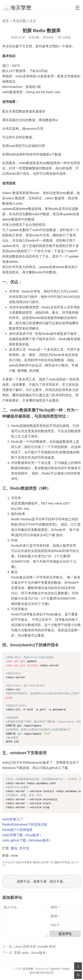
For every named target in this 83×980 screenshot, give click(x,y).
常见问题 (19, 21)
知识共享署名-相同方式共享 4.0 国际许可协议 (43, 862)
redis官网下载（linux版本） (22, 835)
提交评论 (65, 934)
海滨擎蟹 (17, 8)
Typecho (54, 969)
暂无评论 (48, 37)
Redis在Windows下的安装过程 (25, 824)
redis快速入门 (13, 819)
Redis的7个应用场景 (17, 830)
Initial (66, 969)
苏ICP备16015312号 (41, 973)
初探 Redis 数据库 (42, 31)
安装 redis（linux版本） (31, 953)
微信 (14, 848)
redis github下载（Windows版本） (27, 840)
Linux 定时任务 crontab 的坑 (35, 946)
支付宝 (24, 848)
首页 (6, 21)
